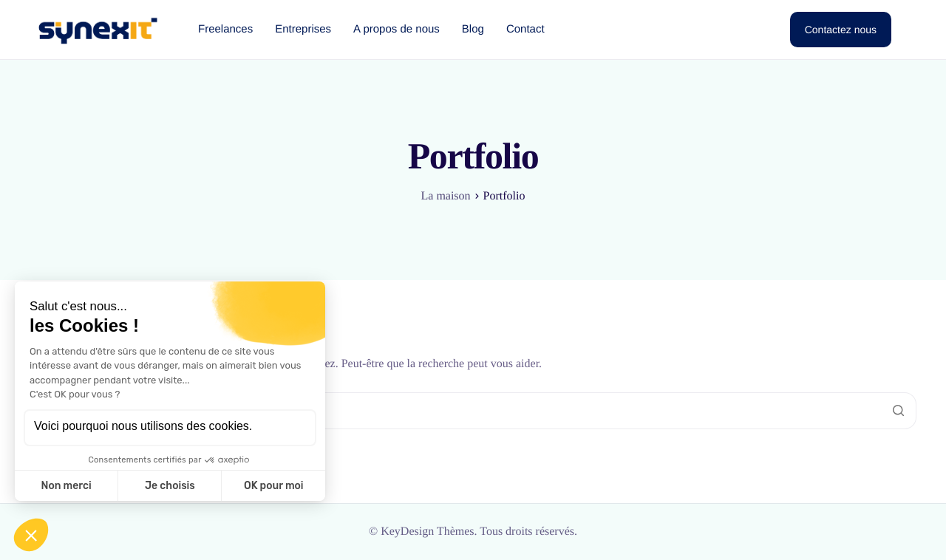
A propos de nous (397, 30)
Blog (473, 30)
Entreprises (303, 30)
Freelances (225, 30)
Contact (525, 30)
